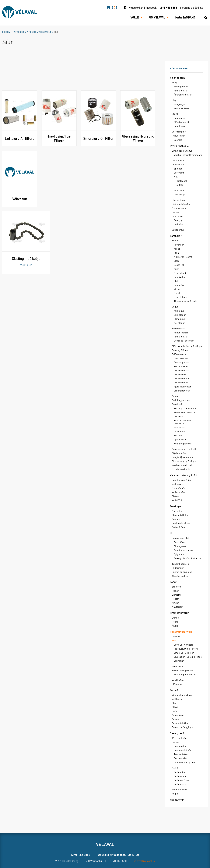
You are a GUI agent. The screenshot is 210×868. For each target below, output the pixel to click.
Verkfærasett (179, 484)
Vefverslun (20, 32)
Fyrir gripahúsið (179, 146)
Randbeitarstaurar (183, 550)
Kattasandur (180, 776)
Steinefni (177, 587)
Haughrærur (180, 126)
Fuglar (175, 793)
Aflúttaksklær (181, 358)
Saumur (176, 519)
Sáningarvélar (181, 86)
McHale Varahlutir (181, 469)
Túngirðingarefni (181, 564)
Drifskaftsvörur (182, 391)
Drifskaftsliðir (181, 382)
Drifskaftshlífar (182, 378)
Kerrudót (179, 435)
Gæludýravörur (179, 733)
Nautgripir (177, 607)
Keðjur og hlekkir (183, 443)
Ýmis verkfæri (179, 492)
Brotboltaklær (181, 366)
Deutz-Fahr (180, 265)
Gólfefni (180, 185)
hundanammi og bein (185, 762)
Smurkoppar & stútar (185, 674)
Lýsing (175, 212)
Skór (174, 703)
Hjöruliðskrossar (182, 386)
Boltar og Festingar (184, 341)
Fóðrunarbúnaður (181, 204)
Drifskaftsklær (181, 370)
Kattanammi (180, 784)
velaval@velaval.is (144, 861)
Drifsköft (178, 416)
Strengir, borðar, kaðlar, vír (187, 558)
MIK (176, 177)
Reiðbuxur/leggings (182, 727)
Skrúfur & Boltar (180, 515)
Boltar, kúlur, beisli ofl (185, 412)
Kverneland (180, 273)
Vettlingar (177, 699)
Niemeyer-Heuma (183, 257)
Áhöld (175, 626)
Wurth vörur (178, 680)
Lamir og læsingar (181, 523)
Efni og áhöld (179, 200)
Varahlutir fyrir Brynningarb (188, 155)
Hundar (176, 742)
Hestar (175, 599)
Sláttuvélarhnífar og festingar (187, 346)
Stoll (176, 281)
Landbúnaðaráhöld (182, 480)
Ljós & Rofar (180, 439)
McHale (178, 293)
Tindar (175, 240)
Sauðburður (178, 230)
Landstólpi (179, 194)
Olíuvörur (177, 636)
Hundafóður (180, 746)
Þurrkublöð (180, 431)
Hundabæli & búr (182, 750)
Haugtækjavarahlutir (183, 457)
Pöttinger (179, 245)
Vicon (177, 289)
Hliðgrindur (178, 568)
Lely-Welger (180, 277)
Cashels (178, 140)
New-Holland (181, 297)
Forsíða (6, 32)
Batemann (179, 173)
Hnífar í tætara (181, 332)
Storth (175, 114)
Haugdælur (180, 118)
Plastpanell (182, 181)
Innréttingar (178, 164)
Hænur (175, 591)
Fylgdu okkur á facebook (142, 8)
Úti (172, 533)
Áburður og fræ (180, 576)
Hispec (175, 100)
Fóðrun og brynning (182, 572)
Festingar (176, 506)
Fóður (173, 582)
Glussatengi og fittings (184, 461)
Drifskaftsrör (181, 374)
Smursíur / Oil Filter (184, 653)
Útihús (175, 618)
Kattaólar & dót (182, 780)
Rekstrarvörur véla (40, 32)
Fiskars (176, 496)
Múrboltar (177, 511)
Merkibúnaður (179, 488)
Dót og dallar (180, 758)
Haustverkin (177, 800)
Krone (177, 249)
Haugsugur (180, 104)
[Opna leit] (206, 17)
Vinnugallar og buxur (183, 695)
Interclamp (179, 190)
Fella (176, 253)
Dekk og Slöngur (180, 350)
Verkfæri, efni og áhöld (183, 475)
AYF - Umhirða (179, 738)
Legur (175, 307)
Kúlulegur (179, 311)
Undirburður (178, 160)
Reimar (176, 396)
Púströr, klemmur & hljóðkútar (184, 422)
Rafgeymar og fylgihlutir (184, 449)
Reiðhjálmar (178, 715)
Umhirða (178, 224)
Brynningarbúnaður (182, 151)
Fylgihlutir (179, 554)
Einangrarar (180, 546)
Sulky (175, 82)
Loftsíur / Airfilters (184, 645)
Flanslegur (179, 319)
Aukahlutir (177, 404)
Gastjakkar (179, 427)
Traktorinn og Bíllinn (182, 670)
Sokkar (175, 719)
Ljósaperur (178, 684)
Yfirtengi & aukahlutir (185, 408)
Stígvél (175, 707)
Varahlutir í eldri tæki (183, 465)
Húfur (175, 711)
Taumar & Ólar (181, 754)
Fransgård (179, 285)
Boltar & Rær (178, 527)
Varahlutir (176, 236)
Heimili (175, 622)
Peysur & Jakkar (180, 723)
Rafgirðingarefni (180, 538)
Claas (177, 261)
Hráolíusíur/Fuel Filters (186, 649)
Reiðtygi (178, 220)
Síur (56, 32)
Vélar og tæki (178, 78)
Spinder (178, 169)
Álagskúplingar (182, 362)
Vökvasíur (179, 661)
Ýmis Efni (177, 500)
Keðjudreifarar (181, 108)
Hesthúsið (177, 216)
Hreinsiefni (178, 666)
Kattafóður (179, 772)
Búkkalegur (180, 315)
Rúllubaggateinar (181, 400)
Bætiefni (176, 595)
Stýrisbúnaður (179, 453)
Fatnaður (175, 690)
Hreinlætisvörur (179, 613)
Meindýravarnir (180, 208)
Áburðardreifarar (183, 95)
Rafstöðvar (180, 542)
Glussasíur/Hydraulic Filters (188, 657)
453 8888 (171, 8)
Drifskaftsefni (179, 354)
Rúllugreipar (178, 136)
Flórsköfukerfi (181, 122)
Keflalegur (179, 323)
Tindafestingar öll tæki (185, 301)
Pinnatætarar (181, 90)
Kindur (175, 603)
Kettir (175, 768)
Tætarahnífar (179, 328)
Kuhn (177, 269)
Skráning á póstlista (192, 8)
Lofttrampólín (179, 132)
